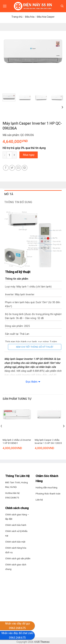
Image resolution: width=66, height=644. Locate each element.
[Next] (62, 107)
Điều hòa (30, 17)
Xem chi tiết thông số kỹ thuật (35, 347)
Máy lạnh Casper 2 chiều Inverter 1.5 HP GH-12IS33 (48, 441)
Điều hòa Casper (46, 17)
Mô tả (9, 194)
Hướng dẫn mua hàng (46, 487)
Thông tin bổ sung (18, 202)
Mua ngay (29, 155)
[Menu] (5, 6)
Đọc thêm (32, 382)
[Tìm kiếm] (62, 6)
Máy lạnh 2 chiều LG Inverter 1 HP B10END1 (17, 441)
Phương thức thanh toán (48, 494)
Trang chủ (17, 17)
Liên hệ (39, 500)
